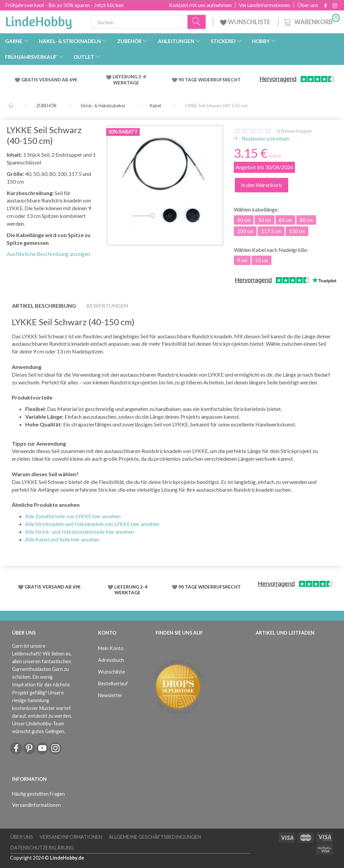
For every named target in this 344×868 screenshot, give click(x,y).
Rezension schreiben (265, 138)
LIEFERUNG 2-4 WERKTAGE (129, 80)
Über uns (308, 5)
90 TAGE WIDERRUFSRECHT (210, 80)
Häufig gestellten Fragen (38, 794)
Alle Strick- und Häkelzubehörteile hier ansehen (80, 532)
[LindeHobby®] (39, 21)
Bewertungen (294, 131)
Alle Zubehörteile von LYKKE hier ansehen (73, 516)
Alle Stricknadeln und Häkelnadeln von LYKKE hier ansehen (92, 524)
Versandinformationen (265, 5)
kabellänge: (256, 209)
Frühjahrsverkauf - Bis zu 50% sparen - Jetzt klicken (64, 5)
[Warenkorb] (311, 21)
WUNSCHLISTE (246, 22)
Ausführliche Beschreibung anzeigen (48, 254)
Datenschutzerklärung (42, 848)
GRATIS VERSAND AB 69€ (49, 80)
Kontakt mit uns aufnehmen (200, 5)
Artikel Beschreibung (44, 306)
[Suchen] (197, 22)
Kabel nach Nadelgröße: (271, 250)
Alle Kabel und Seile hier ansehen (62, 539)
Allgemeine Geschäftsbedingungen (155, 837)
